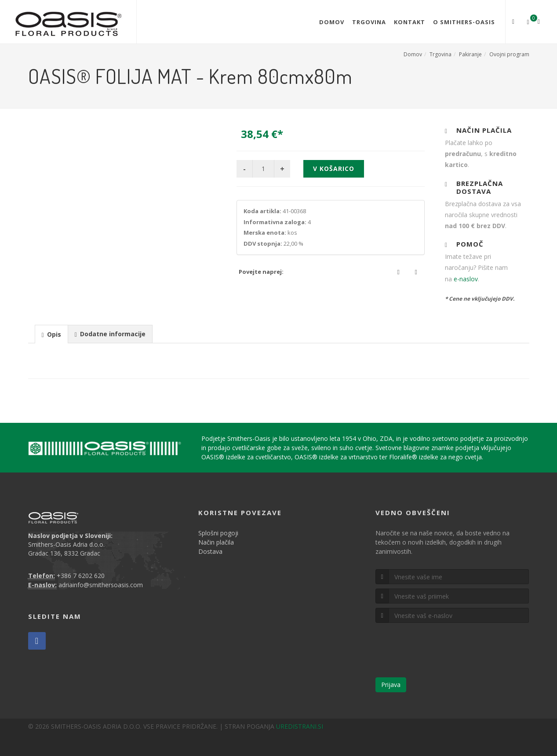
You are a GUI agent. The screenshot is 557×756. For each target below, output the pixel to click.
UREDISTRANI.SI (300, 726)
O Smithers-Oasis (464, 22)
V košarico (334, 169)
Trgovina (369, 22)
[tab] (51, 334)
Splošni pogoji (218, 533)
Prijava (391, 685)
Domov (332, 22)
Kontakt (410, 22)
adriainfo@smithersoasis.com (101, 585)
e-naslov (466, 279)
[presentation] (51, 334)
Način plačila (216, 542)
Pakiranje (470, 54)
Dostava (210, 551)
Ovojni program (509, 54)
